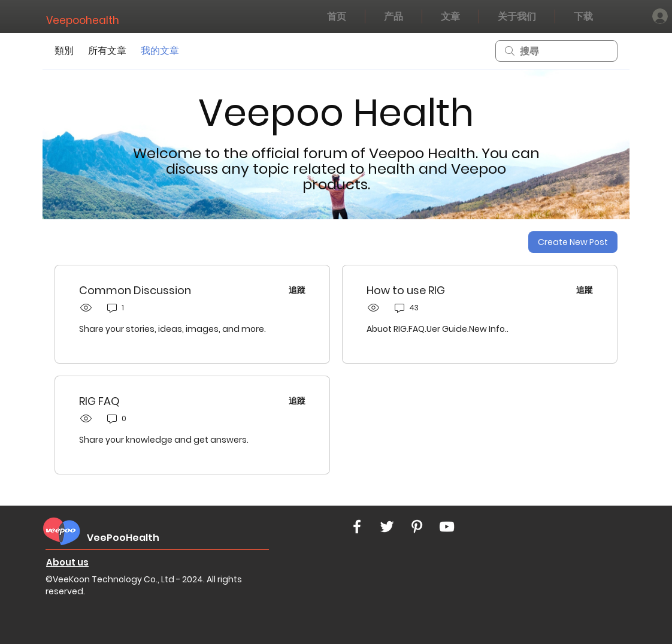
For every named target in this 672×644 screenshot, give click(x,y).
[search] (556, 51)
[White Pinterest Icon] (417, 527)
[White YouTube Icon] (447, 527)
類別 (64, 51)
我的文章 (160, 51)
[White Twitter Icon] (387, 527)
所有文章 (107, 51)
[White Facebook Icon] (357, 527)
